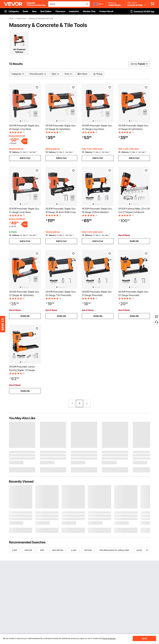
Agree (144, 638)
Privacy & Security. (109, 638)
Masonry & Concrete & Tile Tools (41, 19)
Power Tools (21, 19)
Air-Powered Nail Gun (19, 51)
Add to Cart (25, 158)
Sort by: (134, 64)
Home (11, 19)
